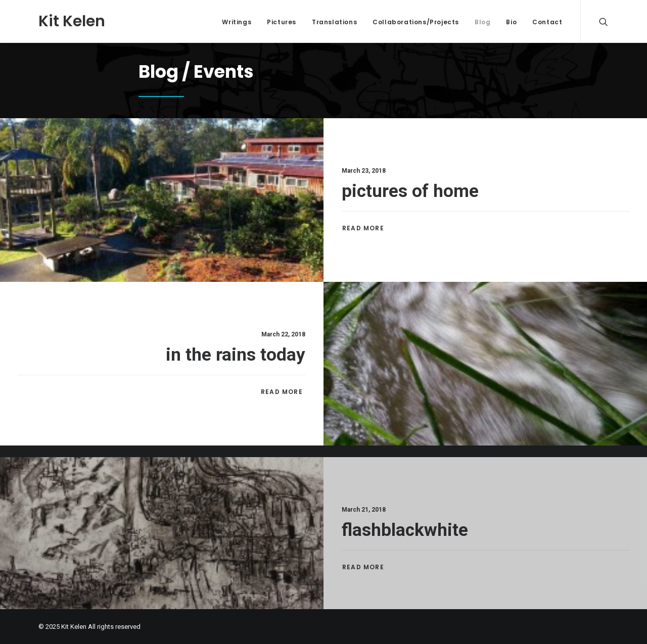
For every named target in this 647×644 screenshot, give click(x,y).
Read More (364, 228)
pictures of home (410, 191)
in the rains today (236, 356)
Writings (237, 22)
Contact (547, 22)
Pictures (282, 22)
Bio (511, 22)
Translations (334, 22)
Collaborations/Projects (416, 22)
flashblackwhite (405, 558)
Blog (482, 22)
